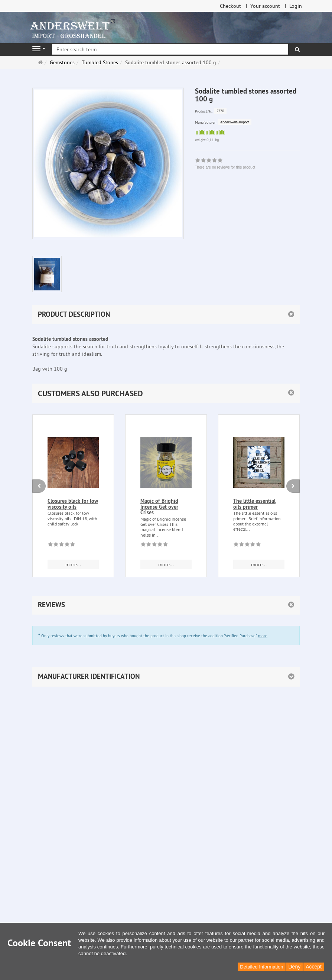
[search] (297, 49)
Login (296, 6)
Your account (265, 6)
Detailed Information (261, 967)
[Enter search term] (170, 49)
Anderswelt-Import (235, 122)
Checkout (230, 6)
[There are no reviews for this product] (61, 546)
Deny (295, 967)
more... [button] (73, 564)
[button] (166, 393)
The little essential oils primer (254, 504)
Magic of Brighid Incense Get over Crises (159, 507)
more (263, 636)
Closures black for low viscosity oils (73, 504)
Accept (314, 967)
